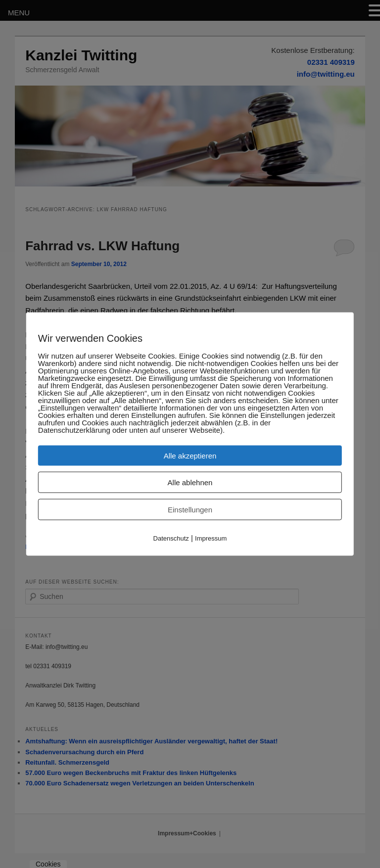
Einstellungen (190, 510)
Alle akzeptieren (190, 456)
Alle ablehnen (190, 482)
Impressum (211, 538)
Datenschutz (171, 538)
